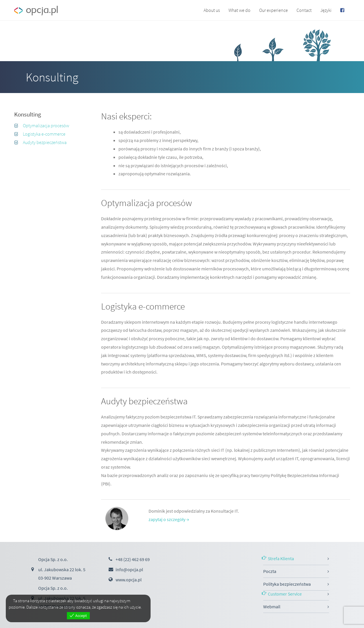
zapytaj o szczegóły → (169, 519)
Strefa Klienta (281, 558)
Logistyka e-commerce (44, 134)
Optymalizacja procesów (46, 125)
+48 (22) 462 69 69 (133, 559)
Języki (326, 10)
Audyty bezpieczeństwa (45, 142)
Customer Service (285, 594)
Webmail (272, 607)
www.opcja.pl (129, 580)
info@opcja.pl (129, 569)
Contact (304, 10)
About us (212, 10)
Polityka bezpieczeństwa (287, 584)
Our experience (274, 10)
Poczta (270, 571)
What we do (239, 10)
